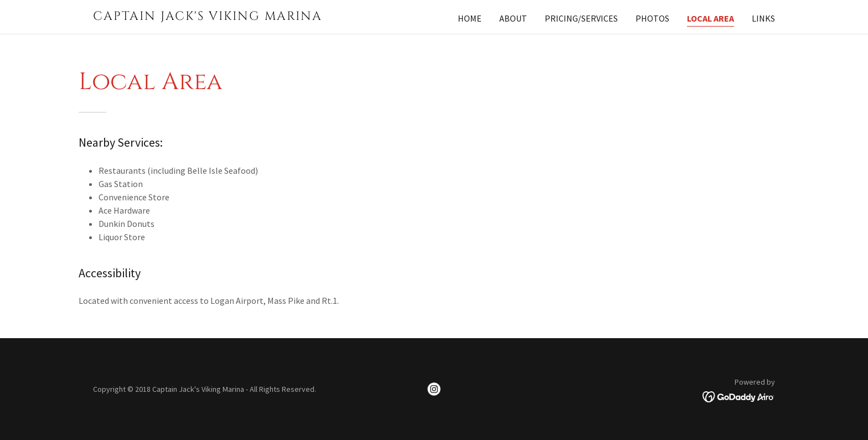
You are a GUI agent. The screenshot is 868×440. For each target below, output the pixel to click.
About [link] (513, 18)
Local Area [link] (711, 18)
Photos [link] (652, 18)
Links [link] (763, 18)
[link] (212, 17)
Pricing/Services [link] (581, 18)
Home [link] (470, 18)
